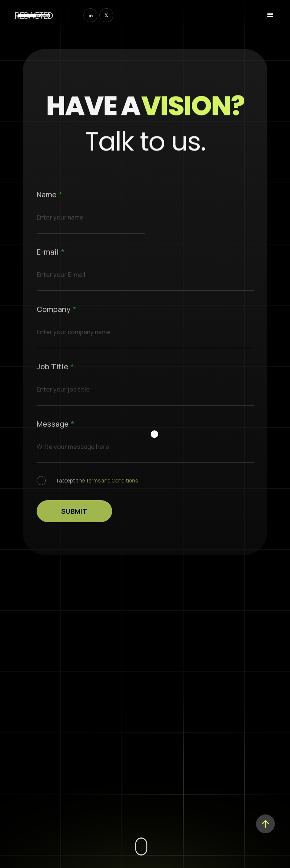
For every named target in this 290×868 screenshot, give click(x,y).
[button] (268, 15)
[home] (34, 15)
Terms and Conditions (112, 480)
